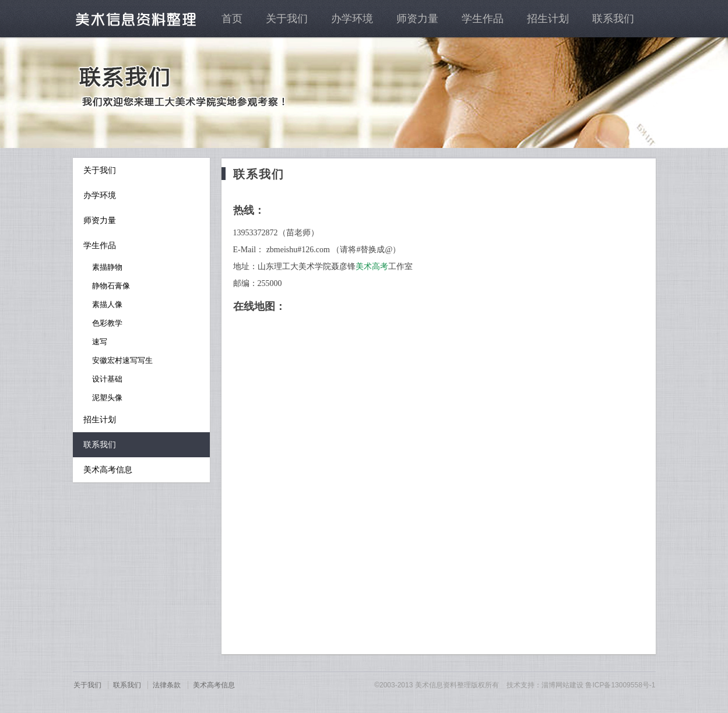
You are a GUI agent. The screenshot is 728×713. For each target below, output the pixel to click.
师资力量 (417, 19)
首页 (232, 19)
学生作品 (483, 19)
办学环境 (352, 19)
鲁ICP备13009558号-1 (620, 685)
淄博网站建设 (562, 685)
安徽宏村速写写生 (122, 360)
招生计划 (548, 19)
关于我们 (287, 19)
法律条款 (167, 685)
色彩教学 (107, 323)
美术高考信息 (108, 470)
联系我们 (613, 19)
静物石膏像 (111, 286)
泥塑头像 (107, 398)
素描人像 (107, 304)
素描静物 (107, 267)
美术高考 (372, 267)
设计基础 (107, 379)
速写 (100, 342)
